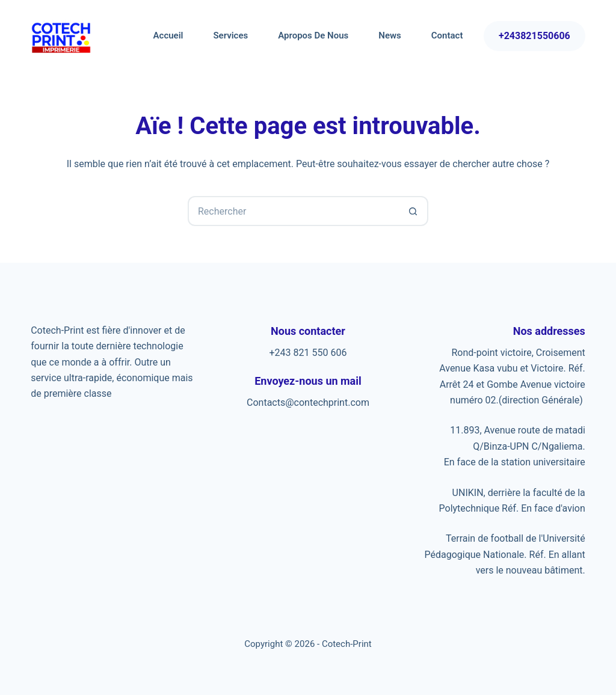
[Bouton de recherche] (413, 211)
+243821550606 (534, 36)
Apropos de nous (313, 35)
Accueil (168, 35)
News (390, 35)
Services (230, 35)
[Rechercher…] (293, 211)
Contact (447, 35)
